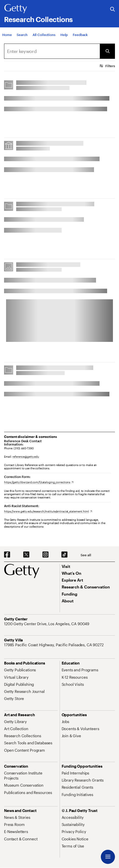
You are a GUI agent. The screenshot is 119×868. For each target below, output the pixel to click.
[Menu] (108, 857)
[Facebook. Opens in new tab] (7, 555)
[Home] (7, 40)
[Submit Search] (107, 51)
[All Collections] (44, 40)
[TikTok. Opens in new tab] (64, 555)
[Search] (22, 40)
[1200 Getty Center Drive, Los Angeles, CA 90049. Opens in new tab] (47, 624)
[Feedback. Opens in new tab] (80, 40)
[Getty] (16, 9)
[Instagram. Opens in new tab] (45, 555)
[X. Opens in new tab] (26, 555)
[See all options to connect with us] (86, 555)
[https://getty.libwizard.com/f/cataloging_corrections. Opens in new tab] (39, 482)
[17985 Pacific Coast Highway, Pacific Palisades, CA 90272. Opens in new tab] (54, 645)
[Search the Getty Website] (113, 10)
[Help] (64, 40)
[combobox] (52, 51)
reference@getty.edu (26, 457)
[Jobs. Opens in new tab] (65, 722)
